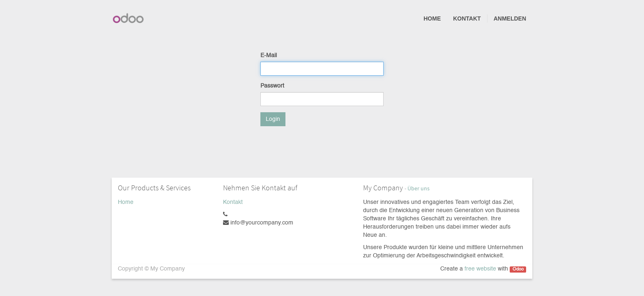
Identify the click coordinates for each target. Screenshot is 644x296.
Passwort (272, 86)
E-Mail (269, 55)
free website (480, 269)
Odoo (518, 269)
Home (126, 202)
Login (273, 119)
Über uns (419, 188)
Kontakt (233, 202)
